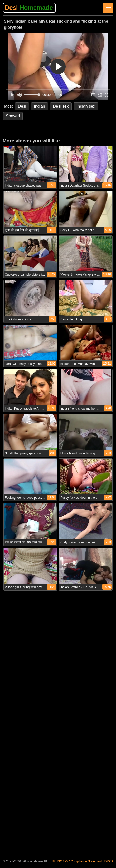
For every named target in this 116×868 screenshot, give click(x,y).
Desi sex (61, 106)
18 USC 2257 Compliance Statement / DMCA (82, 861)
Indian (40, 106)
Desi (29, 8)
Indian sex (86, 106)
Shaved (13, 116)
